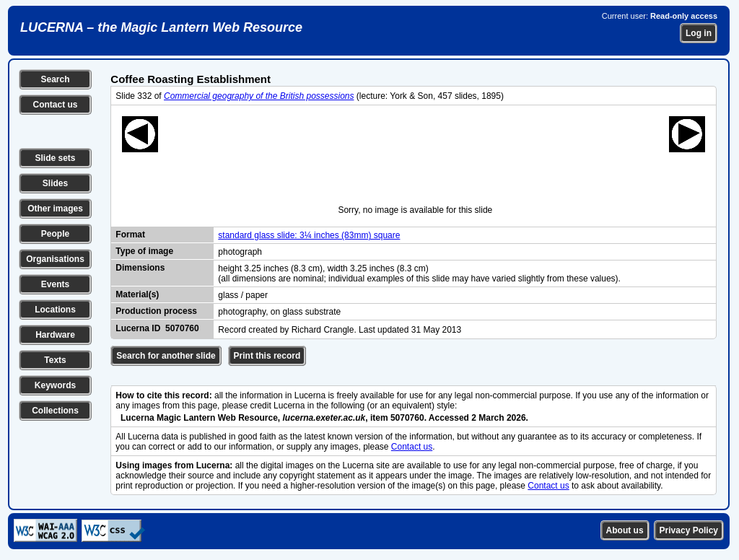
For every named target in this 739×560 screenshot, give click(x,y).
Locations (55, 310)
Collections (55, 411)
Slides (55, 183)
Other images (55, 209)
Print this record (267, 356)
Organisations (55, 259)
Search (55, 79)
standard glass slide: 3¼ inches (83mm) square (309, 235)
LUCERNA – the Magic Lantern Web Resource (161, 27)
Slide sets (55, 158)
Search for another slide (166, 356)
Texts (55, 360)
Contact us (55, 105)
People (55, 234)
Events (55, 284)
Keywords (55, 385)
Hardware (55, 335)
